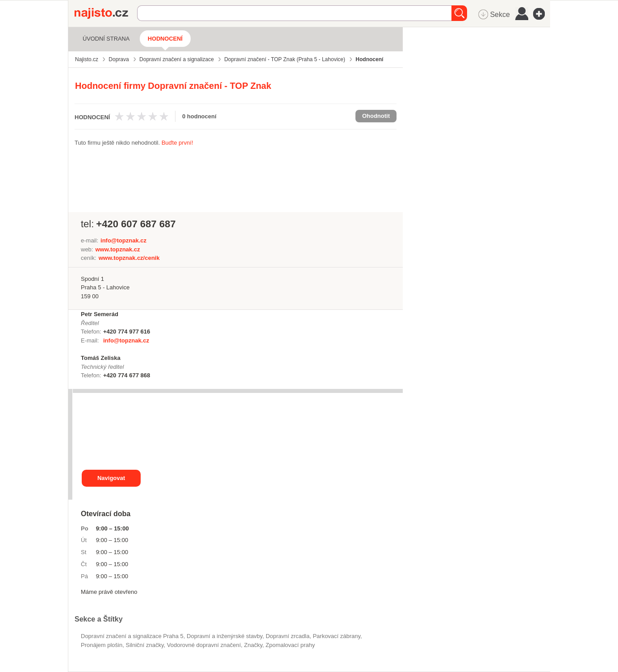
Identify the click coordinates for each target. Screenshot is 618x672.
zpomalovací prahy (290, 645)
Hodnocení (165, 39)
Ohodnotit (376, 116)
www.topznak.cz (117, 249)
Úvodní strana (106, 39)
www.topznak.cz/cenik (129, 258)
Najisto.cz (106, 13)
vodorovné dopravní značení (204, 645)
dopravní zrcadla (288, 636)
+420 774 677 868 (127, 375)
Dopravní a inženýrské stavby (225, 636)
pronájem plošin (102, 645)
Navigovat (111, 478)
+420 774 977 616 (127, 332)
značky (253, 645)
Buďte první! (177, 143)
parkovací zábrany (336, 636)
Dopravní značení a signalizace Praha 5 (132, 636)
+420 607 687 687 (136, 224)
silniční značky (144, 645)
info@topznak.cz (123, 240)
